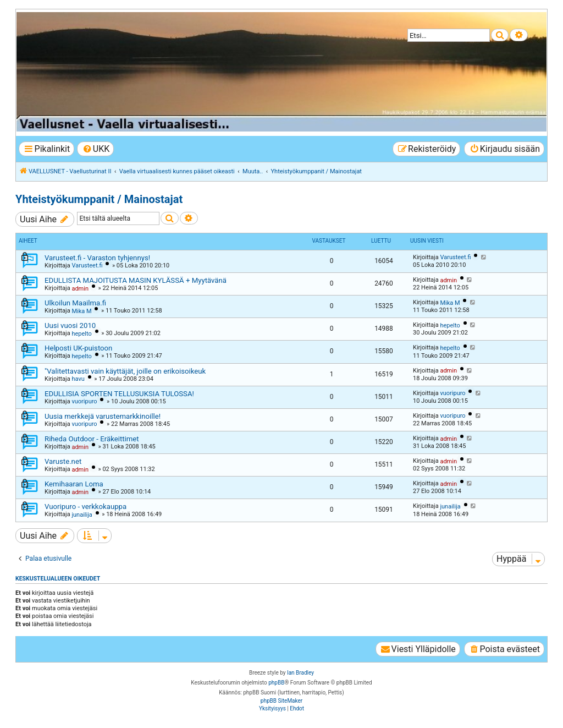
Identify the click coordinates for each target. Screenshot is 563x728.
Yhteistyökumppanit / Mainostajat (99, 199)
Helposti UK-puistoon (78, 348)
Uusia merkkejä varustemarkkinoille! (103, 416)
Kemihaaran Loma (74, 484)
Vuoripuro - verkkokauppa (85, 507)
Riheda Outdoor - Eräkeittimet (92, 439)
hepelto (81, 334)
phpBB (276, 683)
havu (78, 379)
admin (80, 289)
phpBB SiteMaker (281, 701)
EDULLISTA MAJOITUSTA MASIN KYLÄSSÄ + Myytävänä (136, 280)
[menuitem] (95, 149)
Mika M (81, 311)
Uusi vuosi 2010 (70, 325)
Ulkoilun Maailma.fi (75, 303)
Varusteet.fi (87, 266)
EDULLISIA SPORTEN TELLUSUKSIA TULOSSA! (119, 394)
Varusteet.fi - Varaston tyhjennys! (97, 258)
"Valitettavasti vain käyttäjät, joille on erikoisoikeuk (125, 371)
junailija (82, 515)
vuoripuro (84, 401)
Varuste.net (63, 461)
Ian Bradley (300, 673)
